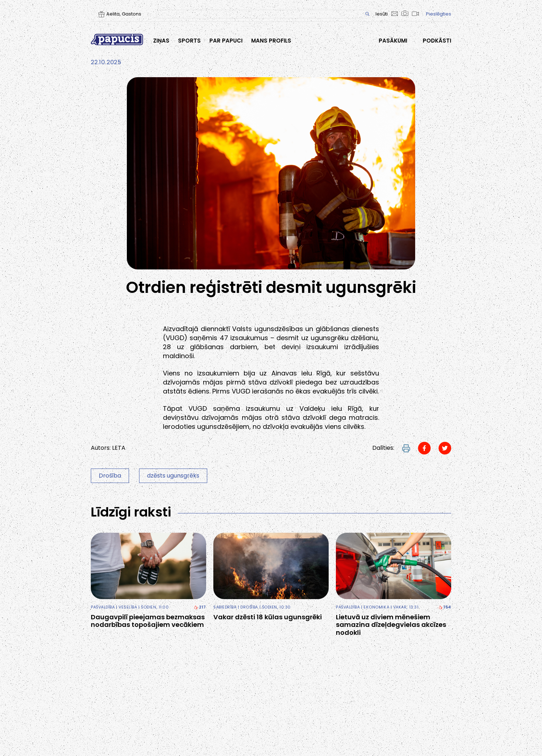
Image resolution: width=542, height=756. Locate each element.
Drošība (110, 476)
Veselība (128, 607)
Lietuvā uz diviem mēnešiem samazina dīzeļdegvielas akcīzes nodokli (391, 625)
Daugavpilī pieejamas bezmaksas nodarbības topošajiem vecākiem (148, 621)
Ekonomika (376, 607)
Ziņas (161, 41)
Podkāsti (437, 41)
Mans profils (271, 41)
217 (200, 607)
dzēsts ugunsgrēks (173, 476)
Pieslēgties (439, 14)
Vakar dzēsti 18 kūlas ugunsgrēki (268, 617)
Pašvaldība (103, 607)
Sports (189, 41)
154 (445, 607)
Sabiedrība (225, 607)
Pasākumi (393, 41)
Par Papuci (226, 41)
